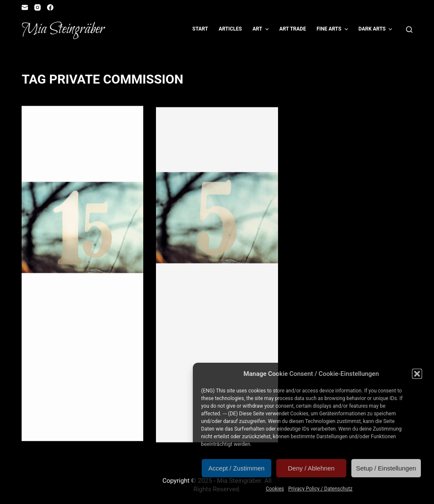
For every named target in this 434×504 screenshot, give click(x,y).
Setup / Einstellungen (386, 468)
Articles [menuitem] (230, 29)
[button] (417, 374)
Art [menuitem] (262, 29)
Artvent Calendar (59, 123)
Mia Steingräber (63, 29)
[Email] (25, 7)
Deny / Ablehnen (311, 468)
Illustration (238, 126)
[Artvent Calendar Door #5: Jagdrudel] (217, 220)
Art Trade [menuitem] (293, 29)
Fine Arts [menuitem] (333, 29)
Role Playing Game (194, 134)
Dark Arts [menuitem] (377, 29)
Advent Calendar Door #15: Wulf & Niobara (73, 157)
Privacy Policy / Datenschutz (320, 489)
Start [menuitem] (200, 29)
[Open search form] (409, 29)
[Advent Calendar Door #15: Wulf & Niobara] (82, 228)
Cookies (275, 489)
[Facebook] (50, 7)
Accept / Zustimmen (237, 468)
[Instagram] (38, 7)
